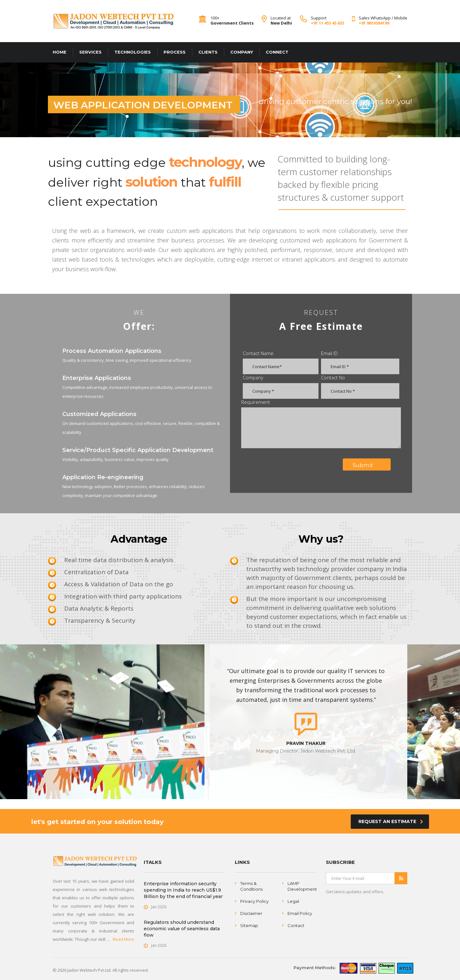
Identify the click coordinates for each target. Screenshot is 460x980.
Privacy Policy (254, 901)
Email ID (329, 353)
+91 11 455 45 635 (327, 23)
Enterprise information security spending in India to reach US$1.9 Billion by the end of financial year (183, 890)
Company (253, 377)
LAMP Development (302, 886)
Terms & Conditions (251, 886)
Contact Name (258, 353)
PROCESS (175, 52)
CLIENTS (208, 52)
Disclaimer (251, 913)
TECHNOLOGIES (133, 52)
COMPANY (242, 52)
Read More (123, 939)
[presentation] (291, 465)
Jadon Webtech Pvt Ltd (89, 970)
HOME (60, 52)
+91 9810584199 (374, 23)
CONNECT (277, 52)
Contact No (333, 377)
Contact (296, 925)
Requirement (256, 402)
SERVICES (90, 52)
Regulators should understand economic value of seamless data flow (182, 929)
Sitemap (249, 925)
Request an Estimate (391, 821)
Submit (369, 465)
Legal (293, 901)
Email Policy (300, 913)
